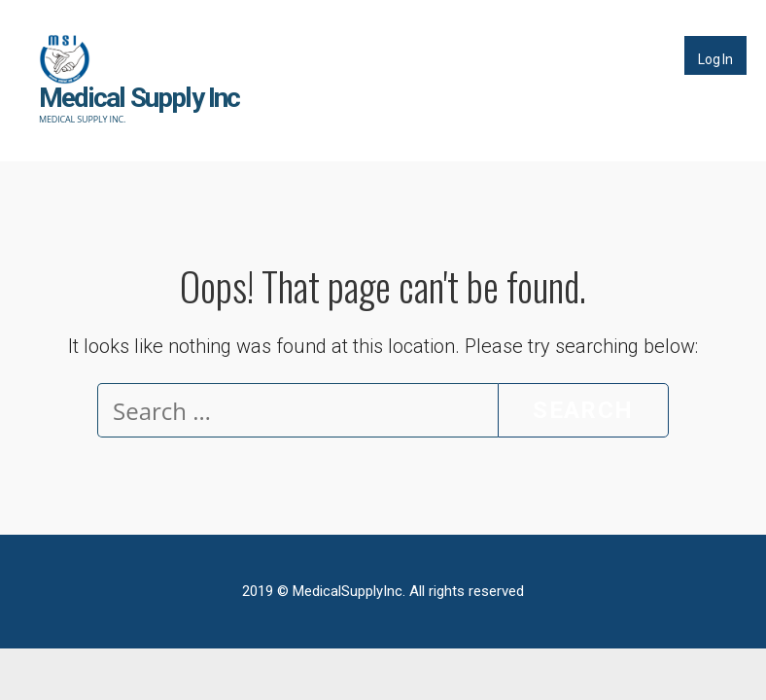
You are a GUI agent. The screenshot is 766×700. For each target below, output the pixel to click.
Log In (715, 59)
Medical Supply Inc (139, 98)
